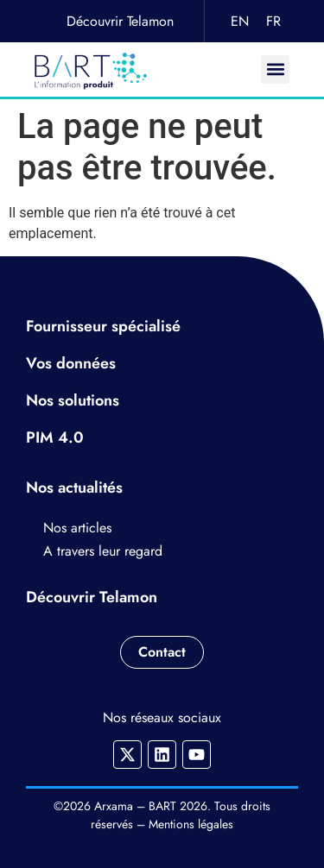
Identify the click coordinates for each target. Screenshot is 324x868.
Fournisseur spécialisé (103, 326)
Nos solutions (73, 400)
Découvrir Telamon (120, 21)
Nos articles (77, 528)
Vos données (71, 363)
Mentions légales (191, 824)
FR (273, 21)
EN (240, 21)
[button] (275, 69)
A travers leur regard (103, 551)
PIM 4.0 (55, 437)
